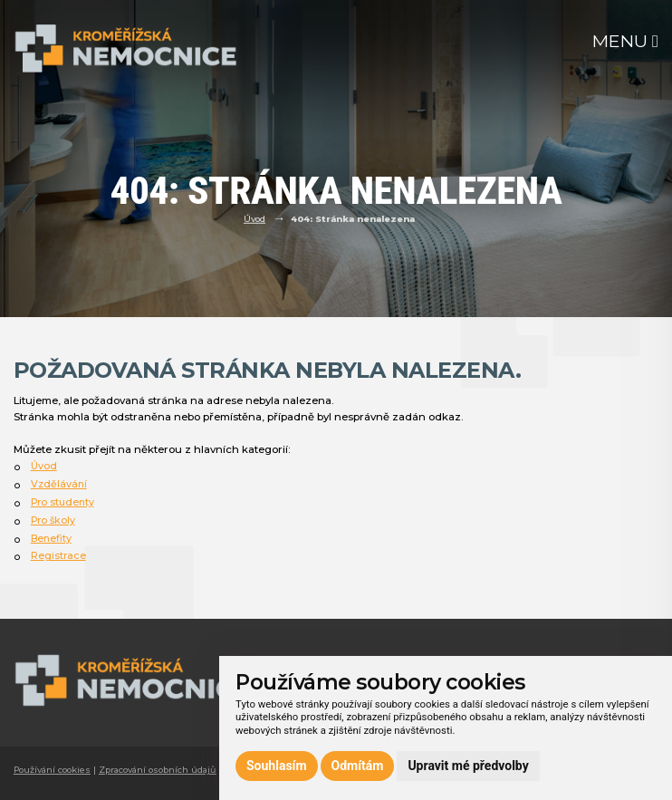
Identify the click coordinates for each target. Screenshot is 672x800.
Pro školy (53, 520)
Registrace (58, 556)
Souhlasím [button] (277, 766)
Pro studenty (62, 502)
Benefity (51, 539)
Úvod (254, 219)
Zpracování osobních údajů (158, 770)
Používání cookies (52, 770)
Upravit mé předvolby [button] (468, 766)
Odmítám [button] (358, 766)
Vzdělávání (59, 484)
